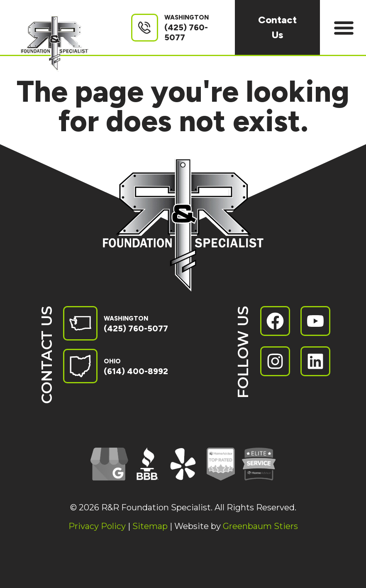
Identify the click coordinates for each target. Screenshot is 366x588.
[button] (344, 28)
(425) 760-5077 (136, 328)
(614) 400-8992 (136, 371)
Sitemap (150, 526)
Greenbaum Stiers (260, 526)
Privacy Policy (97, 526)
